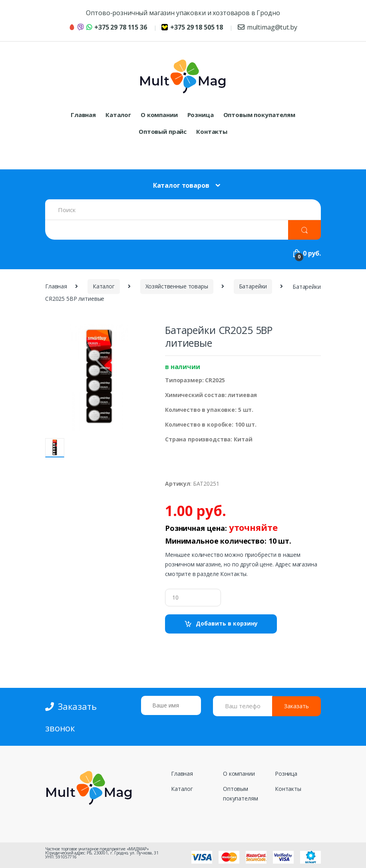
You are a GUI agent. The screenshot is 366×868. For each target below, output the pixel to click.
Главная (83, 115)
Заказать (296, 706)
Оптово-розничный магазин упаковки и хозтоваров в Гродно (183, 13)
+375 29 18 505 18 (192, 27)
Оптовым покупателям (259, 115)
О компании (159, 115)
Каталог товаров (181, 185)
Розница (201, 115)
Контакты (212, 131)
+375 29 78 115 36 (108, 27)
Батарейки (253, 286)
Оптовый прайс (163, 131)
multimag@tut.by (268, 27)
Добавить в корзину (227, 623)
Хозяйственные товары (177, 286)
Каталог (118, 115)
